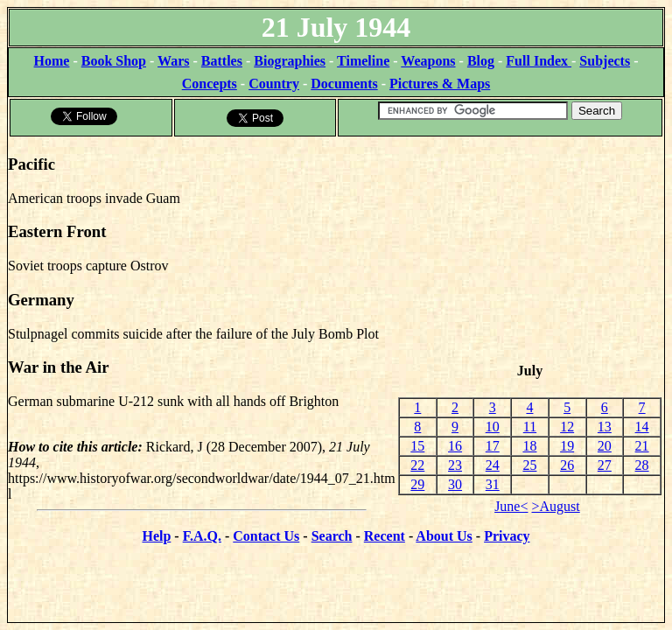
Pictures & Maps (440, 84)
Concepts (210, 84)
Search (332, 536)
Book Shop (114, 61)
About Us (444, 536)
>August (556, 506)
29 (417, 484)
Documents (344, 84)
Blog (481, 61)
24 (493, 465)
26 (567, 465)
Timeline (363, 61)
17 (493, 446)
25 (529, 465)
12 (567, 427)
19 (567, 446)
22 (417, 465)
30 (455, 484)
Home (52, 61)
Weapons (428, 61)
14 (642, 427)
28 (642, 465)
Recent (385, 536)
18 (529, 446)
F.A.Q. (202, 536)
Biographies (290, 61)
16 (455, 446)
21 (642, 446)
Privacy (507, 536)
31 (493, 484)
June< (511, 506)
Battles (222, 61)
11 (530, 427)
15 (417, 446)
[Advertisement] (530, 250)
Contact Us (266, 536)
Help (156, 536)
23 (455, 465)
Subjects (605, 61)
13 (605, 427)
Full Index (539, 61)
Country (274, 84)
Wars (173, 61)
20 (605, 446)
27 (605, 465)
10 (493, 427)
